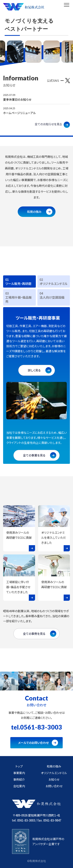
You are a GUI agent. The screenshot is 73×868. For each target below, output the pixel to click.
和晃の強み (34, 212)
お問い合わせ (54, 786)
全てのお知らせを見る (48, 124)
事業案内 (19, 773)
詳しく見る (34, 370)
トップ (19, 766)
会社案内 (19, 786)
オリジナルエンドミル (54, 773)
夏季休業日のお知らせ (17, 99)
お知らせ (54, 779)
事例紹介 (19, 779)
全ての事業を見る (34, 455)
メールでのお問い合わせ (33, 743)
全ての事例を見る (34, 634)
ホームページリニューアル (19, 113)
